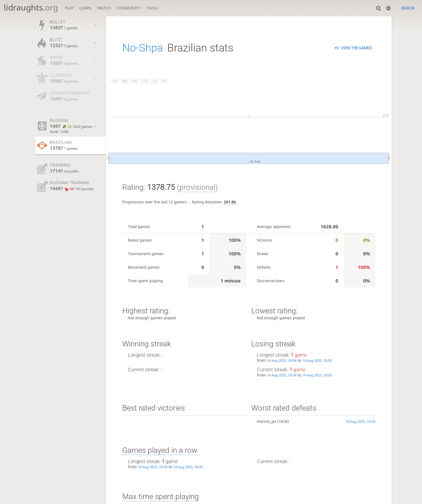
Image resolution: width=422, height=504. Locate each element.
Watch (104, 8)
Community (128, 8)
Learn (85, 8)
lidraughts (31, 7)
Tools (152, 8)
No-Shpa (143, 48)
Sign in (408, 8)
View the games (356, 48)
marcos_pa (266, 421)
